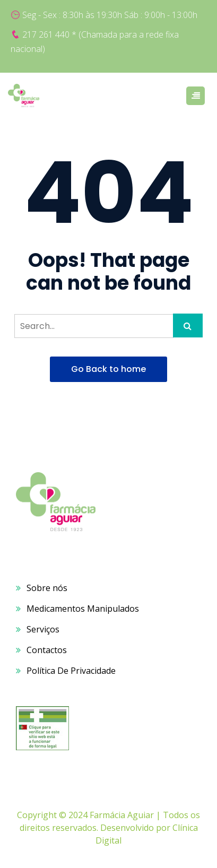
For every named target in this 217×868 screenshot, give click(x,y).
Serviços (43, 629)
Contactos (47, 650)
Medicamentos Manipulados (83, 609)
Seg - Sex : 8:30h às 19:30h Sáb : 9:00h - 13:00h (110, 15)
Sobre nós (47, 588)
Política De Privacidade (71, 671)
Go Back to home (108, 369)
